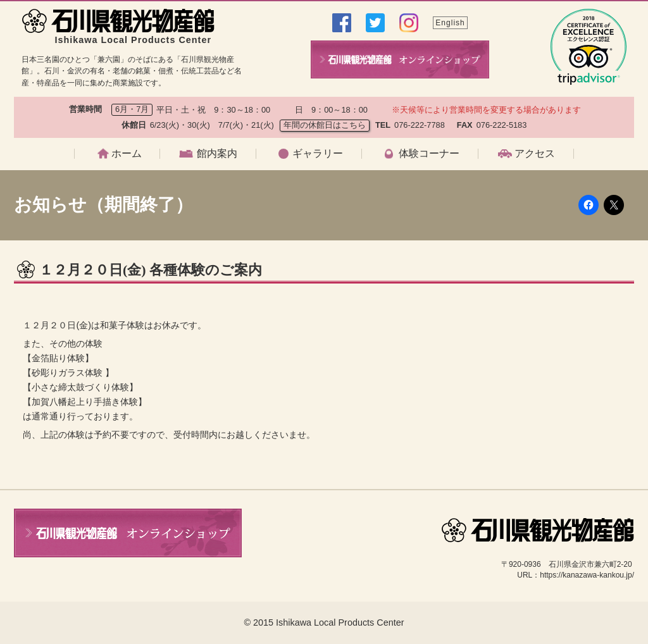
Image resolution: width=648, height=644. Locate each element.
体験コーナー (429, 154)
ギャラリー (318, 154)
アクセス (535, 154)
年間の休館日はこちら (325, 125)
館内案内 (217, 154)
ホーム (127, 154)
